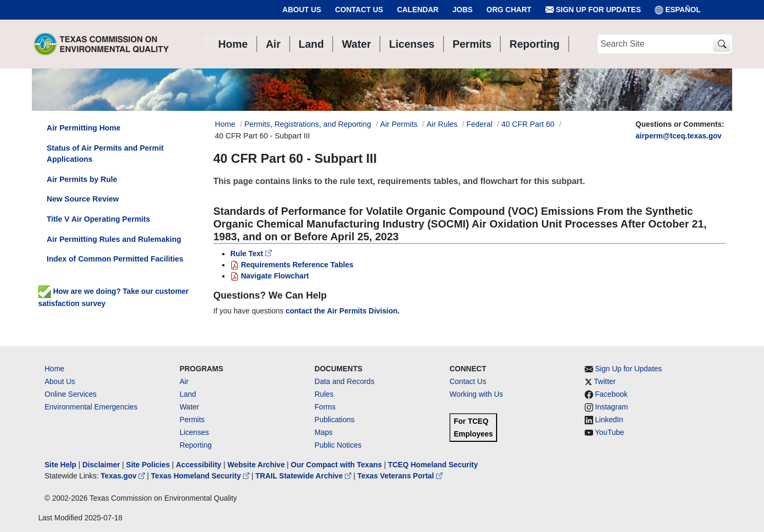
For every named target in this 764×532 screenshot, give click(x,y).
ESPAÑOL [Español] (678, 10)
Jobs (463, 10)
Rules (324, 394)
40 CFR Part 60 (528, 124)
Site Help (60, 465)
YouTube (609, 432)
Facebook (611, 394)
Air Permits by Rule (82, 179)
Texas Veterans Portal (400, 476)
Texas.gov (124, 476)
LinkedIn (609, 420)
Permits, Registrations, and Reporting (307, 124)
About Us (302, 10)
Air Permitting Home (84, 128)
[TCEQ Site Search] (722, 44)
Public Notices (338, 445)
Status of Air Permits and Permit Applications (105, 154)
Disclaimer (101, 465)
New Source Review (83, 199)
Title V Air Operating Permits (98, 219)
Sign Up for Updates (593, 10)
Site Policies (148, 465)
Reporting (196, 445)
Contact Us (359, 10)
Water (189, 407)
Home (54, 369)
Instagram (612, 407)
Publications (335, 420)
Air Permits (399, 124)
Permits (192, 420)
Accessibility (199, 465)
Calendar (418, 10)
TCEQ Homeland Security (433, 465)
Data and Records (345, 381)
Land (188, 394)
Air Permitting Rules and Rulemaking (114, 239)
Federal (479, 124)
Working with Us (476, 394)
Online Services (71, 394)
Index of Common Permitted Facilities (115, 259)
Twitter (605, 381)
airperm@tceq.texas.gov (679, 136)
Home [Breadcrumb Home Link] (225, 124)
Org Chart (509, 10)
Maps (324, 432)
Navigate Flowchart (270, 276)
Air (184, 381)
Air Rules (442, 124)
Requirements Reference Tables (292, 265)
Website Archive (256, 465)
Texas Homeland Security (201, 476)
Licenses (194, 432)
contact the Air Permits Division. (342, 311)
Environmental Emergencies (91, 407)
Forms (325, 407)
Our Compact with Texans (336, 465)
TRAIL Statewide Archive (304, 476)
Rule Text (251, 254)
